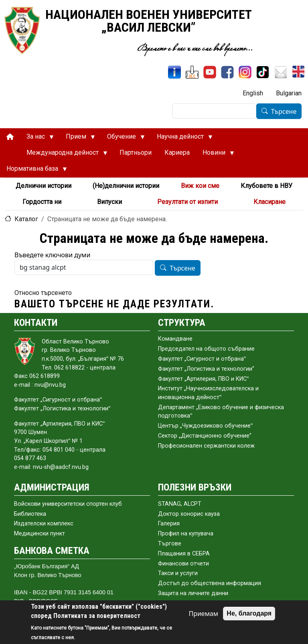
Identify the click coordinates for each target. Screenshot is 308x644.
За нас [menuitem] (37, 139)
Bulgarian (289, 93)
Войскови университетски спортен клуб (68, 504)
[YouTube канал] (210, 72)
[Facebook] (227, 72)
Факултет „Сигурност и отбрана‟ (202, 359)
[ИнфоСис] (174, 72)
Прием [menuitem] (77, 139)
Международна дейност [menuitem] (64, 155)
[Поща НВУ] (281, 72)
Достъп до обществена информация (210, 583)
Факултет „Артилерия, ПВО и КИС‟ (203, 379)
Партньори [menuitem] (136, 152)
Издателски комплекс (44, 524)
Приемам (203, 614)
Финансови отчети (183, 564)
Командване (175, 339)
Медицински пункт (40, 534)
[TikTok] (263, 72)
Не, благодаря (249, 613)
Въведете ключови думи (52, 255)
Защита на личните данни (193, 593)
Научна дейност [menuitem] (181, 139)
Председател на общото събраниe (206, 349)
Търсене (284, 111)
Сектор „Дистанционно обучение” (205, 436)
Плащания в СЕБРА (184, 554)
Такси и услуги (178, 573)
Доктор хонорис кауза (189, 514)
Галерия (169, 524)
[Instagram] (245, 72)
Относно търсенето (43, 293)
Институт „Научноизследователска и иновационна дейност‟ (208, 393)
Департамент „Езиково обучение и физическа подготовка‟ (221, 412)
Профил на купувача (186, 534)
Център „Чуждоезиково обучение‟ (205, 426)
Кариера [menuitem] (177, 152)
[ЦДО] (192, 72)
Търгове (170, 544)
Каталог (26, 219)
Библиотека (30, 514)
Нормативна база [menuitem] (33, 171)
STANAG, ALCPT (180, 504)
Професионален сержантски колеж (206, 446)
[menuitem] (10, 137)
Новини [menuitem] (215, 155)
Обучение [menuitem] (123, 139)
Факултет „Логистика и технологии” (206, 369)
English (253, 93)
